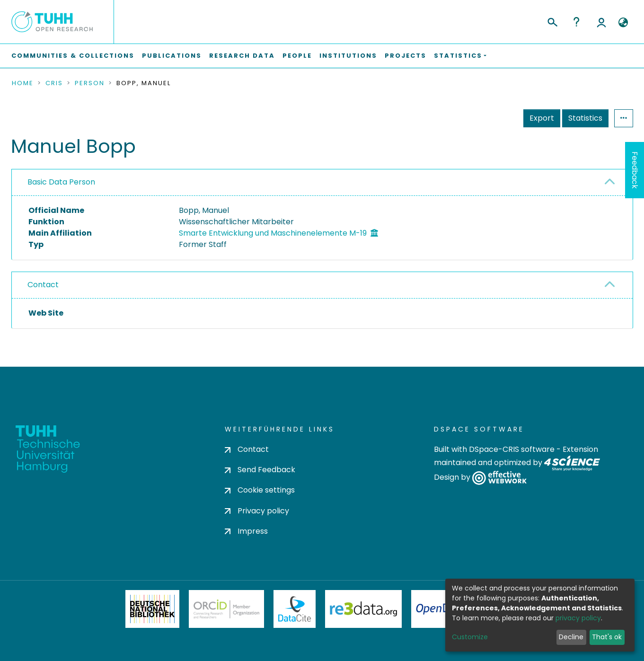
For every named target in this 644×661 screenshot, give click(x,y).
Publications (172, 56)
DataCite (295, 609)
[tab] (322, 183)
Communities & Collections (73, 56)
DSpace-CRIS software (512, 449)
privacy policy (578, 618)
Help (576, 22)
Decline (571, 637)
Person (90, 83)
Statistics (585, 118)
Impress (246, 531)
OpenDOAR (443, 609)
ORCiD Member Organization (227, 609)
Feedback (635, 170)
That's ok (607, 637)
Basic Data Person (61, 182)
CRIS (54, 83)
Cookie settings (260, 490)
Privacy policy (257, 511)
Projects (406, 56)
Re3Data (363, 609)
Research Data (242, 56)
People (297, 56)
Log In (601, 22)
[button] (623, 23)
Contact (43, 285)
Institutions (348, 56)
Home (23, 83)
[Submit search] (552, 21)
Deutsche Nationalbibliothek (152, 609)
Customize (470, 637)
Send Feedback (260, 470)
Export (542, 118)
